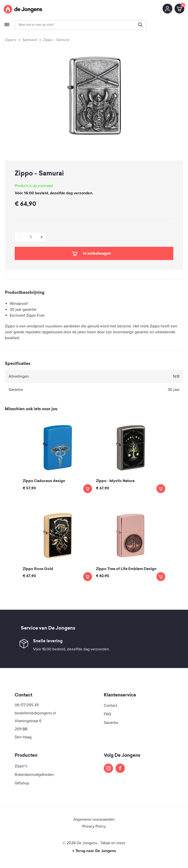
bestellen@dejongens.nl (35, 713)
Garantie (111, 723)
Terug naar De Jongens (94, 851)
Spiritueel (30, 40)
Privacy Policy (94, 826)
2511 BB (21, 729)
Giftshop (22, 783)
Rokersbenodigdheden (34, 775)
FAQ (107, 714)
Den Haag (23, 737)
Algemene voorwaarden (94, 819)
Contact (111, 706)
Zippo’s (21, 766)
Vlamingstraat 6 (28, 721)
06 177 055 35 (27, 705)
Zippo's (11, 40)
